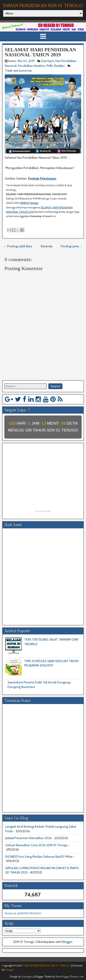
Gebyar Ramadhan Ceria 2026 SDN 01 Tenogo (36, 845)
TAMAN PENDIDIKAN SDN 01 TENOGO (43, 5)
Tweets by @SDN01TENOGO (23, 913)
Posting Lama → (72, 246)
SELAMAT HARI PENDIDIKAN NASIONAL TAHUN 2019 (40, 52)
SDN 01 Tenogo (29, 203)
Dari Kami (48, 61)
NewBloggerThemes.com (70, 977)
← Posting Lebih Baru (18, 246)
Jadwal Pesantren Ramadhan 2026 (28, 838)
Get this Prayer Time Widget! (43, 511)
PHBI (50, 66)
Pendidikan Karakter (31, 66)
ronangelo (27, 977)
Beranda (47, 246)
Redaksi (59, 66)
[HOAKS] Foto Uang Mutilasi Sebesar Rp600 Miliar (39, 857)
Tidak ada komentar (19, 71)
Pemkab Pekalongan (42, 178)
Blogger (67, 942)
